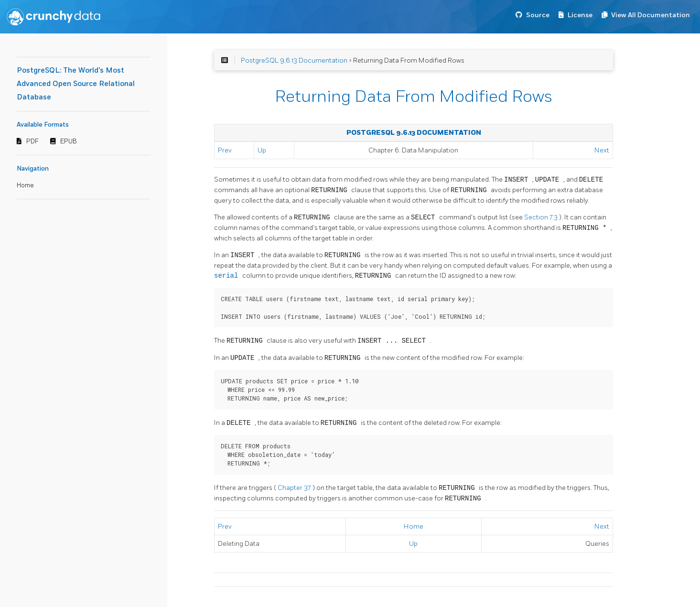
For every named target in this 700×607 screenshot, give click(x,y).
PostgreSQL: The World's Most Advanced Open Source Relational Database (76, 84)
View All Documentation (651, 15)
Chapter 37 (295, 488)
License (580, 15)
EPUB (69, 141)
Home (25, 185)
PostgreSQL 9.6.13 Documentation (294, 60)
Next (602, 150)
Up (262, 150)
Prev (225, 150)
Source (538, 15)
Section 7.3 (542, 218)
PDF (32, 141)
